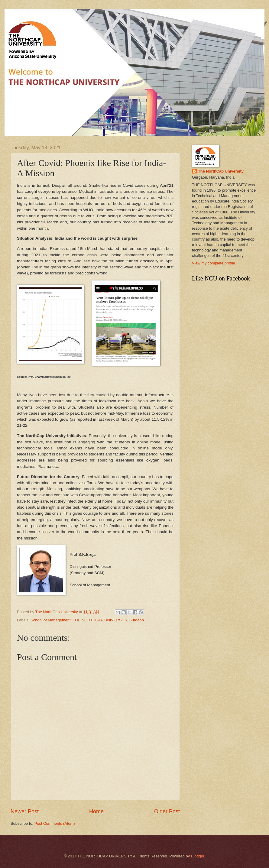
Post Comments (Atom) (55, 823)
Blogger (198, 856)
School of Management (50, 620)
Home (96, 811)
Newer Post (25, 811)
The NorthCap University (221, 171)
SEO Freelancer (109, 613)
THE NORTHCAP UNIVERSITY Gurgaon (108, 620)
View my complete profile (214, 263)
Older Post (167, 811)
